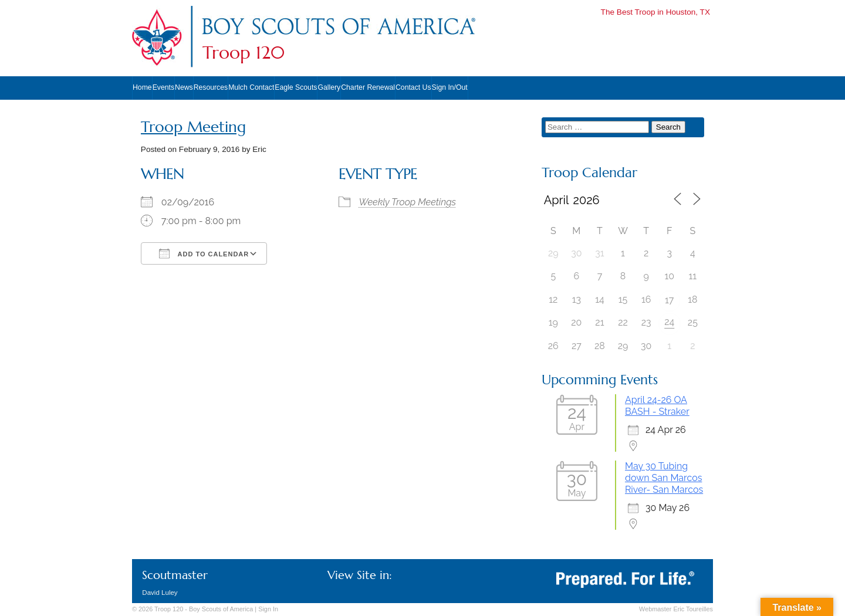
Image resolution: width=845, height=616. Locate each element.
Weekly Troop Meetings (408, 202)
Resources (211, 87)
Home (142, 87)
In (268, 609)
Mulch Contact (251, 87)
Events (163, 87)
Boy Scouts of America (221, 609)
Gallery (329, 87)
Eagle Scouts (296, 87)
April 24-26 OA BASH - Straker (657, 406)
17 (669, 300)
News (184, 87)
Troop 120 (244, 53)
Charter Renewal (368, 87)
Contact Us (413, 87)
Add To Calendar (204, 253)
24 (669, 322)
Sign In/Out (450, 87)
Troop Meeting (193, 127)
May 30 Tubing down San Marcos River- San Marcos (664, 478)
